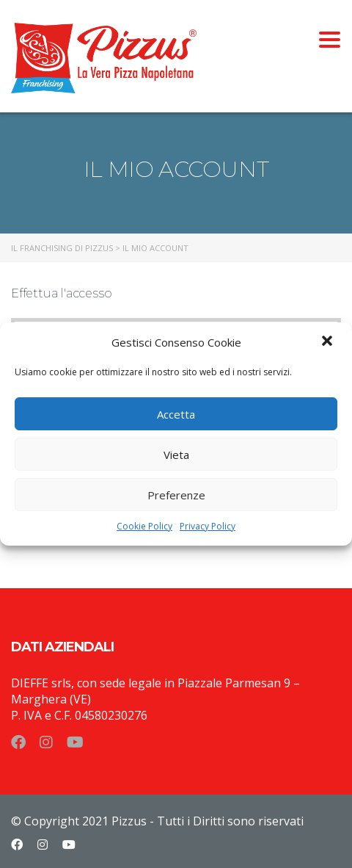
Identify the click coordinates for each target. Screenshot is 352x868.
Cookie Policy (144, 526)
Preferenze (176, 495)
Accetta (176, 414)
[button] (329, 342)
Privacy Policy (208, 526)
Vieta (176, 455)
